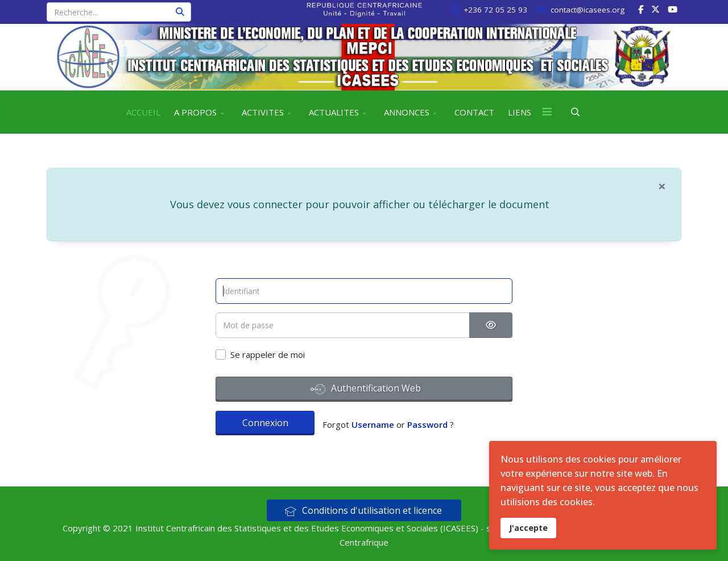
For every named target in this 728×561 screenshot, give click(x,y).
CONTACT (474, 112)
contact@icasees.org (588, 10)
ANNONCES (407, 112)
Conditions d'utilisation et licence (363, 510)
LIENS (520, 112)
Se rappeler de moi (268, 354)
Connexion (265, 423)
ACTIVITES (263, 112)
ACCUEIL (143, 112)
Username (373, 424)
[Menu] (547, 112)
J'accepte (528, 528)
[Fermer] (662, 186)
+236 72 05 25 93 (495, 10)
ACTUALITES (334, 112)
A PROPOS (195, 112)
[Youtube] (673, 9)
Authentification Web (366, 389)
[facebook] (641, 9)
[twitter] (655, 9)
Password (427, 424)
